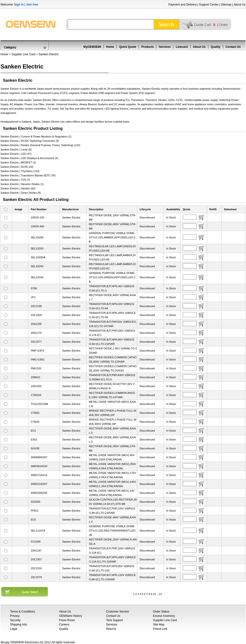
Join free (32, 5)
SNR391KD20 (39, 466)
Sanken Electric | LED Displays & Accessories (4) (29, 158)
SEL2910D (37, 237)
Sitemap (226, 5)
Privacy (15, 616)
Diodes (162, 100)
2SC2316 (36, 568)
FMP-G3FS (37, 351)
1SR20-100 (37, 217)
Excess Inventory (164, 616)
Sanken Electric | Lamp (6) (16, 149)
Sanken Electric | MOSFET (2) (18, 162)
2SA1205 (36, 324)
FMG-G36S (37, 359)
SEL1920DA (38, 257)
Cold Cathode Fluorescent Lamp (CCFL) (45, 93)
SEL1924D (37, 266)
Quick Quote (128, 47)
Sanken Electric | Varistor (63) (18, 188)
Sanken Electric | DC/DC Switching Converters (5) (30, 141)
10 (154, 594)
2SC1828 (36, 315)
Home (110, 47)
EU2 (33, 520)
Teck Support (114, 620)
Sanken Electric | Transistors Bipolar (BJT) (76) (28, 175)
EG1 (33, 431)
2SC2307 (36, 559)
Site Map (159, 625)
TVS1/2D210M (39, 404)
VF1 (33, 297)
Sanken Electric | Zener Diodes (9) (21, 193)
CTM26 (35, 422)
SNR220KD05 (39, 493)
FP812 (35, 511)
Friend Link (160, 629)
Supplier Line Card (23, 54)
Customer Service (117, 612)
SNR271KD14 (39, 475)
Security (15, 620)
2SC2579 (36, 577)
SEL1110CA (38, 531)
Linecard (182, 47)
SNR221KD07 (39, 484)
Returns (111, 629)
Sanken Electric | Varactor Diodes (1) (22, 184)
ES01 (34, 440)
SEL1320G (37, 248)
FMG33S (36, 368)
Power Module (89, 93)
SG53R (35, 448)
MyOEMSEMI (92, 47)
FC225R (36, 542)
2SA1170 (36, 333)
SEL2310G (37, 277)
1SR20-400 (37, 226)
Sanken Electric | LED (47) (16, 154)
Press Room (67, 620)
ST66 (34, 288)
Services (165, 47)
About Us (240, 5)
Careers (64, 625)
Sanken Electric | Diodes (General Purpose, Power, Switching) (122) (40, 145)
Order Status (161, 612)
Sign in (19, 5)
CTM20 (35, 413)
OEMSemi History (71, 616)
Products (148, 47)
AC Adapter (16, 104)
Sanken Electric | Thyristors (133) (20, 171)
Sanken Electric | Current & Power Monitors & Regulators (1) (36, 136)
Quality (216, 47)
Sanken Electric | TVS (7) (15, 180)
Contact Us (233, 47)
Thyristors (151, 100)
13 (160, 594)
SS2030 (35, 502)
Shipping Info (18, 625)
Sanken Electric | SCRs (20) (17, 167)
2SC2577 (36, 342)
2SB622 (35, 377)
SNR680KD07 (39, 457)
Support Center (209, 5)
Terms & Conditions (23, 612)
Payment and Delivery (182, 5)
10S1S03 (36, 386)
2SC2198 (36, 306)
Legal (14, 629)
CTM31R (36, 395)
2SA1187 (36, 551)
